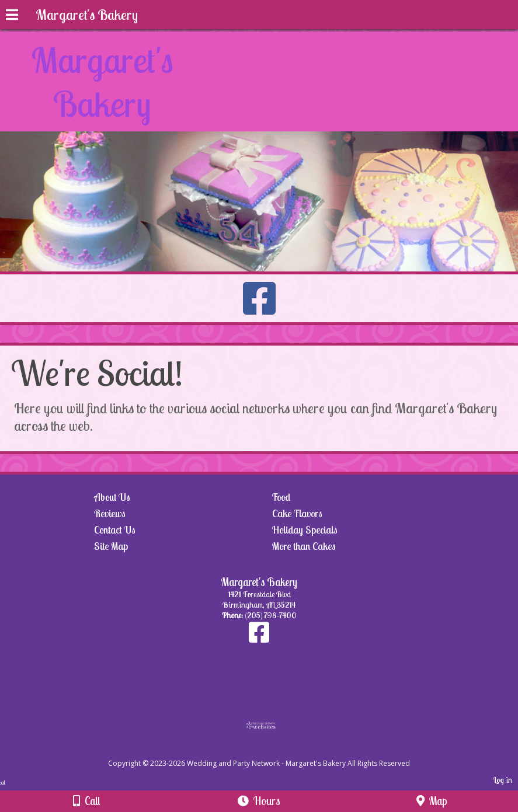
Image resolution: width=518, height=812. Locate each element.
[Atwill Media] (269, 750)
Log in (503, 780)
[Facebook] (259, 638)
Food (281, 497)
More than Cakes (304, 546)
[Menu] (12, 16)
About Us (112, 497)
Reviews (110, 513)
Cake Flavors (297, 513)
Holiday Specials (305, 530)
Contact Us (115, 530)
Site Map (111, 546)
